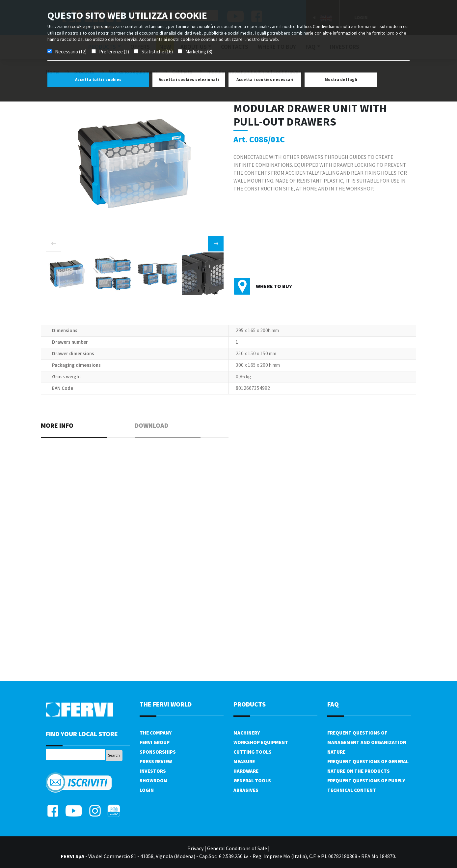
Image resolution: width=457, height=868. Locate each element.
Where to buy (274, 286)
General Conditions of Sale (237, 848)
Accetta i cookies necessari (265, 80)
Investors (153, 771)
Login (147, 790)
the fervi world (166, 704)
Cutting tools (253, 752)
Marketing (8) (199, 52)
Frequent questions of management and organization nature (367, 742)
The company (156, 733)
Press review (156, 761)
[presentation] (54, 244)
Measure (244, 761)
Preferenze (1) (114, 52)
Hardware (246, 771)
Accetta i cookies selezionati (189, 80)
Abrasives (246, 790)
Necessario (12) (71, 52)
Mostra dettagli (341, 80)
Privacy (195, 848)
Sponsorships (158, 752)
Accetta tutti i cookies (98, 80)
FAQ (333, 704)
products (250, 704)
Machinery (247, 733)
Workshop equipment (261, 742)
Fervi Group (155, 742)
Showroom (154, 781)
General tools (252, 781)
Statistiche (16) (157, 52)
